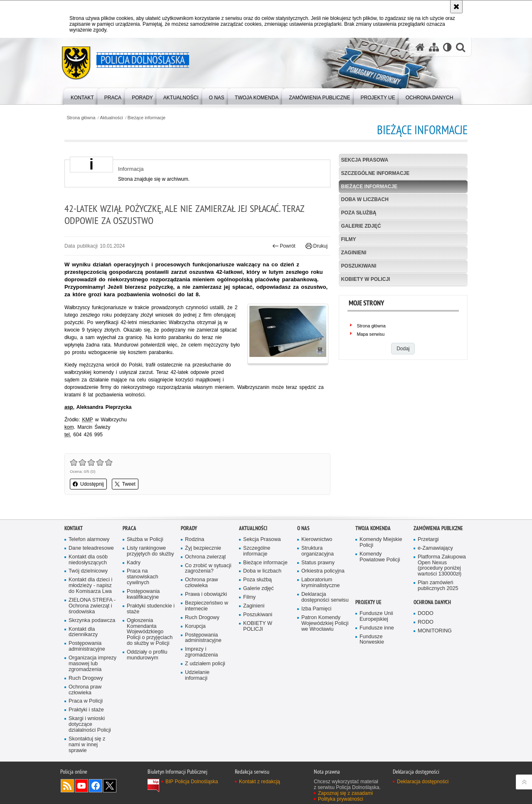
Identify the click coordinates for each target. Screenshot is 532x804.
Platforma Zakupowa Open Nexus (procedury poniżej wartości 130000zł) (442, 566)
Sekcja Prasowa (365, 160)
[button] (461, 47)
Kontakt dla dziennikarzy (83, 632)
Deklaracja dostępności (423, 782)
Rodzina (195, 540)
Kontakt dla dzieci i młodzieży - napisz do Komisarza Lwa (90, 586)
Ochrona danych (432, 602)
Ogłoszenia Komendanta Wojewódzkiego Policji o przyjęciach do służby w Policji (150, 632)
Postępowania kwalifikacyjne (143, 594)
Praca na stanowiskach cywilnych (143, 577)
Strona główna (81, 118)
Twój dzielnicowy (88, 571)
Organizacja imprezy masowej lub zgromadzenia (92, 664)
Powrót (284, 246)
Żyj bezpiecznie (203, 548)
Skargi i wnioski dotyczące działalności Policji (90, 724)
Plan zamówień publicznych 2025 (438, 586)
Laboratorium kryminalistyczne (321, 583)
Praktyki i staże (86, 710)
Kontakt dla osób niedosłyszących (88, 560)
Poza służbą (359, 213)
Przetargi (428, 540)
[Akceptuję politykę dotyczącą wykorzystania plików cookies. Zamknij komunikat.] (456, 7)
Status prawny (318, 563)
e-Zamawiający (435, 548)
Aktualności (112, 118)
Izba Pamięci (316, 609)
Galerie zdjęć (361, 226)
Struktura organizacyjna (318, 551)
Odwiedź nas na (81, 786)
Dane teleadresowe (91, 548)
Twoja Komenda (373, 528)
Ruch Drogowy (86, 678)
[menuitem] (82, 96)
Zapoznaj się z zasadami (345, 793)
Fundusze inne (377, 628)
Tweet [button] (125, 484)
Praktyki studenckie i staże (151, 609)
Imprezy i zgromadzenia (201, 652)
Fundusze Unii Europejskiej (376, 616)
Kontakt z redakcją (260, 782)
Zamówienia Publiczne (438, 528)
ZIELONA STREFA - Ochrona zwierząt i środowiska (92, 606)
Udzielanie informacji (197, 675)
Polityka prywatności (341, 799)
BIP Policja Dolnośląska (192, 782)
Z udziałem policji (205, 664)
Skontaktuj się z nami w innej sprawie (87, 745)
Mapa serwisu (371, 334)
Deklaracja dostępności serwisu (325, 597)
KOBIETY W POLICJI (366, 279)
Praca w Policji (86, 701)
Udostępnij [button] (88, 484)
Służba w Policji (145, 540)
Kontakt (74, 528)
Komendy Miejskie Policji (381, 542)
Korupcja (195, 626)
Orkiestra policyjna (323, 571)
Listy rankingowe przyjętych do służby (150, 551)
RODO (426, 622)
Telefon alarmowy (89, 540)
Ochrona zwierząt (205, 557)
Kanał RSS (67, 786)
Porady (189, 528)
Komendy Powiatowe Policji (380, 557)
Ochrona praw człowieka (85, 690)
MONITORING (435, 631)
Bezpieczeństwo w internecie (207, 606)
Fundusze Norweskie (372, 640)
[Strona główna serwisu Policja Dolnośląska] (420, 47)
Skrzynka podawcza (92, 621)
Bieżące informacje (147, 118)
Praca (129, 528)
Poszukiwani (359, 266)
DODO (426, 613)
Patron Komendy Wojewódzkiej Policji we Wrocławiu (325, 623)
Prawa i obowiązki (206, 594)
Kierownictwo (317, 540)
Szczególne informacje (376, 173)
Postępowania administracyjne (87, 646)
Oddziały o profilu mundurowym (147, 655)
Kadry (134, 563)
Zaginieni (354, 253)
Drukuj (316, 246)
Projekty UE (368, 602)
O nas (303, 528)
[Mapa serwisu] (434, 47)
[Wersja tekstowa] (447, 47)
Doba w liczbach (365, 199)
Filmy (349, 239)
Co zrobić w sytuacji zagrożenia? (208, 569)
